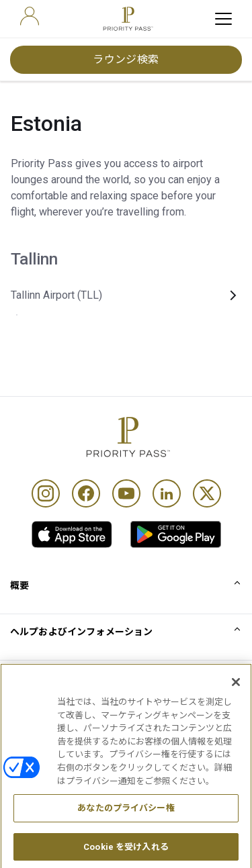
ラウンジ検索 (126, 59)
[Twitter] (207, 493)
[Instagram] (46, 493)
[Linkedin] (167, 493)
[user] (30, 16)
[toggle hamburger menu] (223, 19)
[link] (72, 534)
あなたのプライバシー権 (126, 820)
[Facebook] (86, 493)
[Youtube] (126, 493)
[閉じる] (236, 694)
